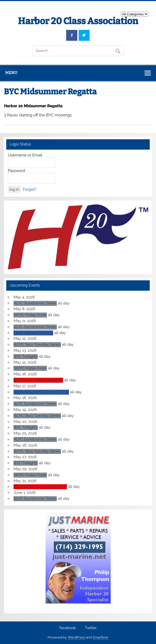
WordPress (76, 637)
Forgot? (30, 189)
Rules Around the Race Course (41, 392)
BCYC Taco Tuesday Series (37, 344)
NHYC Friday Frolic (30, 315)
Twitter (91, 628)
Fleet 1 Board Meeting (33, 333)
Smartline (100, 637)
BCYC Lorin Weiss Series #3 (38, 380)
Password (16, 171)
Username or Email (25, 155)
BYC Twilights (26, 356)
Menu (11, 73)
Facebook (68, 628)
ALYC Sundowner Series (35, 303)
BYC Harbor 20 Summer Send (40, 487)
